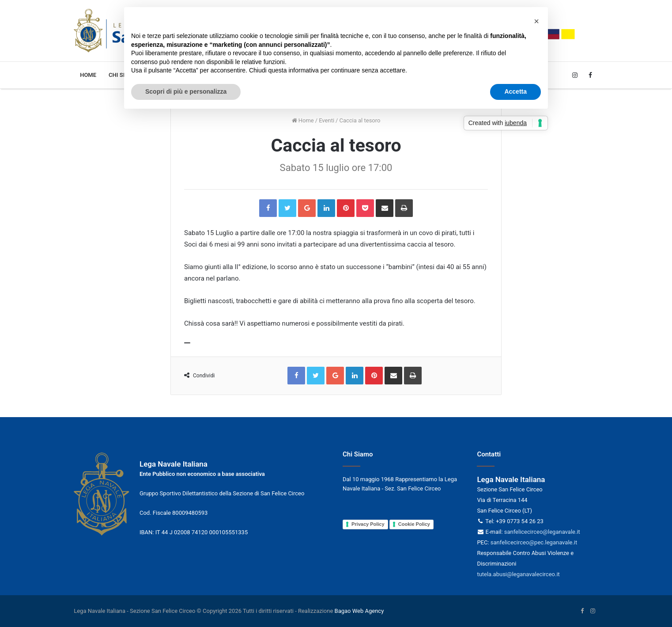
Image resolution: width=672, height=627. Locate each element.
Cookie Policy (414, 524)
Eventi (327, 120)
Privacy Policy (368, 524)
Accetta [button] (515, 91)
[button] (536, 21)
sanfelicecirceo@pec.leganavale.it (534, 542)
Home (88, 75)
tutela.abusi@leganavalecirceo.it (518, 574)
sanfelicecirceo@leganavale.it (542, 532)
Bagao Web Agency (359, 611)
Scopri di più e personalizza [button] (186, 91)
